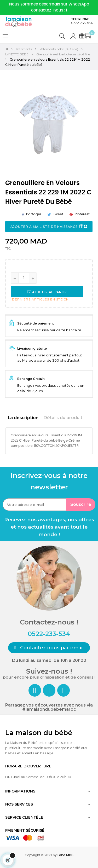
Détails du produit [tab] (63, 418)
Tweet (58, 214)
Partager (34, 214)
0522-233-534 (82, 23)
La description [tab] (23, 418)
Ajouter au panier (47, 292)
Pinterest (82, 214)
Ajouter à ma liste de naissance (49, 227)
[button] (49, 648)
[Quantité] (24, 278)
